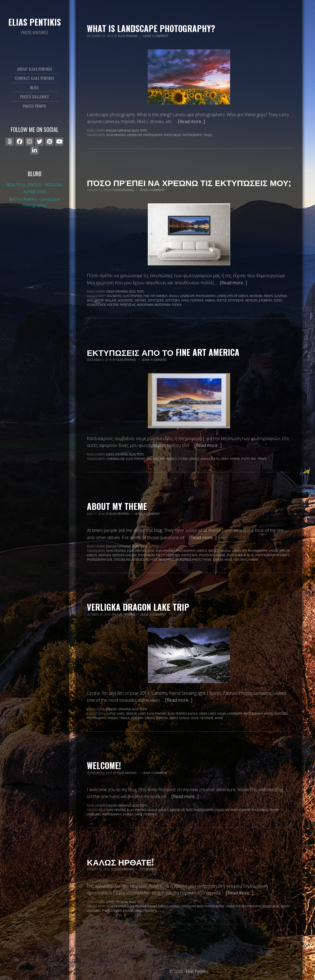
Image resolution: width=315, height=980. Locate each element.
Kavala (174, 296)
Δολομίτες (126, 300)
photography (192, 135)
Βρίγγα (174, 718)
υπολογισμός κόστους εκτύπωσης (111, 305)
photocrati (189, 555)
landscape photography (145, 135)
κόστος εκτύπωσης (230, 300)
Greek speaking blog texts (125, 292)
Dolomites (114, 296)
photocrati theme (212, 555)
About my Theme (117, 506)
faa (149, 459)
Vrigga (150, 718)
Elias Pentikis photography (175, 551)
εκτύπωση (173, 300)
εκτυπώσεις (156, 300)
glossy (183, 459)
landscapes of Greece (233, 296)
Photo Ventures (168, 555)
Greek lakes (207, 714)
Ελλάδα (218, 560)
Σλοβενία (266, 300)
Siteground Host (145, 560)
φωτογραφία (145, 305)
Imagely (214, 551)
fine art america (155, 296)
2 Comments (148, 869)
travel (208, 135)
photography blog (240, 555)
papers (235, 459)
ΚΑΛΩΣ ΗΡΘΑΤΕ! (120, 862)
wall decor (95, 300)
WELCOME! (104, 765)
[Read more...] (191, 121)
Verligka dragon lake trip (138, 607)
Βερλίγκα (162, 718)
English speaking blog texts (126, 131)
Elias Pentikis (35, 22)
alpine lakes (115, 714)
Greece (194, 459)
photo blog (173, 135)
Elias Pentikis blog (141, 551)
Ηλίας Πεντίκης (193, 300)
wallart (111, 300)
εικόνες (141, 300)
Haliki (222, 714)
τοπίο (278, 300)
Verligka (137, 718)
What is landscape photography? (151, 28)
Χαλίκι (219, 718)
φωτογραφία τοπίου (168, 305)
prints (268, 296)
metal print (220, 459)
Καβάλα (210, 300)
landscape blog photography (192, 810)
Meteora (256, 296)
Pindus (113, 718)
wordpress (166, 560)
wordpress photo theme (194, 560)
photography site (100, 560)
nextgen (105, 555)
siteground (122, 560)
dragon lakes (136, 714)
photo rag (249, 459)
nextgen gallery (124, 555)
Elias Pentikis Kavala (183, 714)
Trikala (125, 718)
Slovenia (281, 296)
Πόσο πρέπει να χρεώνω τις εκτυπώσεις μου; (189, 182)
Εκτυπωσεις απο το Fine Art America (163, 352)
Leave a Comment (156, 36)
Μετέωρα (251, 300)
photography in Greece (273, 555)
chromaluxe (116, 459)
